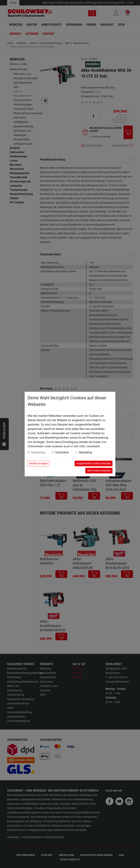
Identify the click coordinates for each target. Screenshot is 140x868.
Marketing (86, 452)
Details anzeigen (38, 463)
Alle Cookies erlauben (99, 470)
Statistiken (62, 452)
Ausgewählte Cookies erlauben (94, 463)
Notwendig (38, 452)
